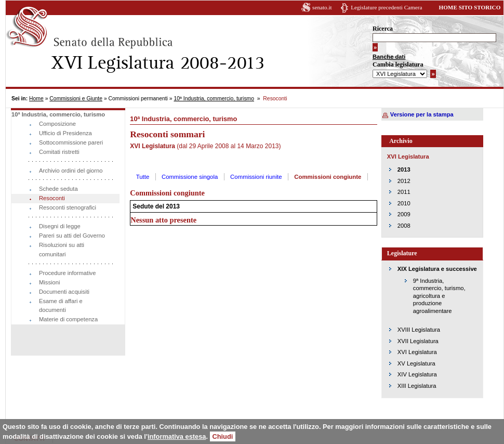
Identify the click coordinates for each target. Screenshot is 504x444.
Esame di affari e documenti (61, 306)
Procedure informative (67, 273)
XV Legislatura (416, 363)
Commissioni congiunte (328, 177)
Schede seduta (58, 189)
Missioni (49, 282)
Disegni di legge (60, 226)
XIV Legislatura (417, 374)
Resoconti (52, 198)
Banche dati (389, 57)
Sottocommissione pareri (71, 142)
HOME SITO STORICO (469, 7)
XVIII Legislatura (419, 330)
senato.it (322, 7)
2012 (404, 181)
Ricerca (383, 29)
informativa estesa (177, 436)
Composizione (57, 124)
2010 (404, 203)
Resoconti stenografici (68, 207)
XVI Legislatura (417, 352)
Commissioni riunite (256, 177)
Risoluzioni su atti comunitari (62, 250)
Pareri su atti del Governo (72, 236)
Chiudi (223, 436)
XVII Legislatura (418, 341)
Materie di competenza (68, 319)
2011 (404, 192)
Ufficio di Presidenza (65, 133)
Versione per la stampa (422, 114)
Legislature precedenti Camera (386, 7)
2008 (404, 226)
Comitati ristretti (59, 152)
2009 (404, 214)
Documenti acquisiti (64, 292)
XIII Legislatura (417, 386)
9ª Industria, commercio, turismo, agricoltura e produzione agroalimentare (439, 296)
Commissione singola (190, 177)
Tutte (143, 177)
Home (36, 99)
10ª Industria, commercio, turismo (214, 99)
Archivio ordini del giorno (71, 171)
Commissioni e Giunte (76, 99)
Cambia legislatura (398, 64)
